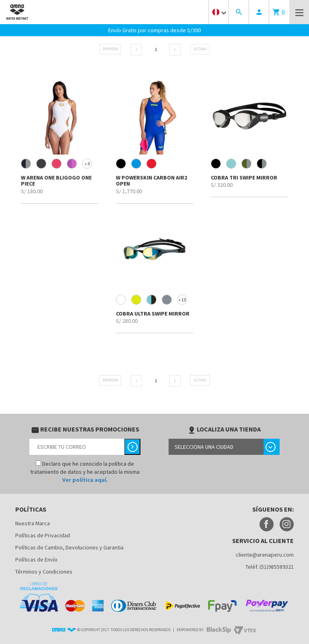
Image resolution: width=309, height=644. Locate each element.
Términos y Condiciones (44, 572)
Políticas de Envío (36, 559)
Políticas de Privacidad (43, 535)
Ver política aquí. (85, 480)
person (259, 12)
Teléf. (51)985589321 (270, 567)
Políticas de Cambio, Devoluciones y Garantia (69, 547)
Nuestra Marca (33, 523)
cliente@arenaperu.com (265, 555)
